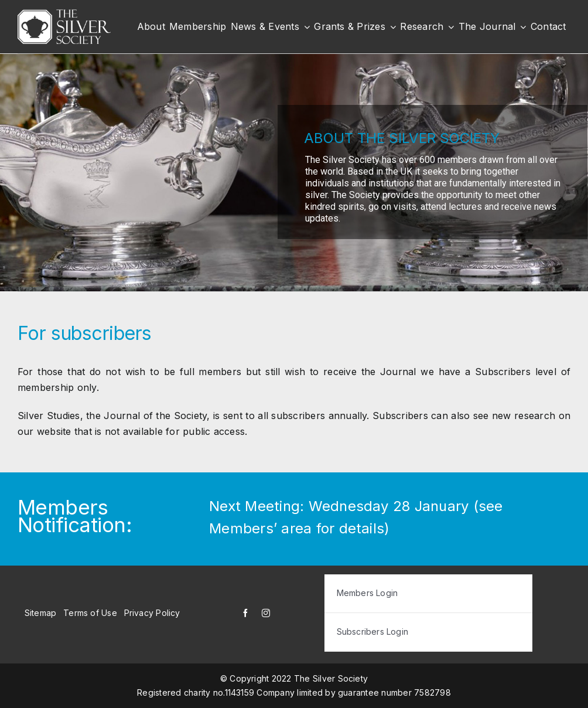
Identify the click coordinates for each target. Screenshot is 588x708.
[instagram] (266, 613)
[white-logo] (64, 14)
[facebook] (245, 613)
